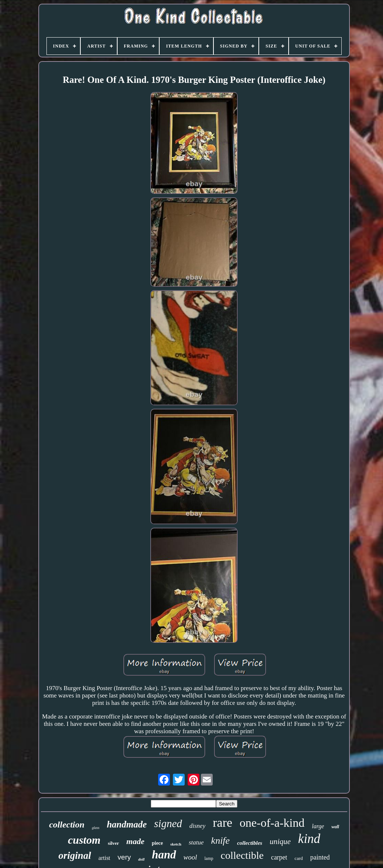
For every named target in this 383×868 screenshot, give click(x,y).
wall (335, 827)
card (299, 858)
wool (190, 857)
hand (164, 855)
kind (309, 839)
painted (320, 857)
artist (104, 858)
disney (197, 826)
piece (157, 843)
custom (84, 840)
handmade (127, 824)
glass (96, 828)
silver (113, 843)
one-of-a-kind (272, 823)
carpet (279, 857)
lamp (209, 858)
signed (168, 823)
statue (196, 842)
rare (222, 823)
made (135, 841)
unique (280, 841)
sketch (176, 844)
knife (221, 841)
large (318, 826)
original (75, 855)
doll (141, 859)
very (124, 857)
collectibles (250, 843)
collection (67, 825)
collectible (242, 855)
